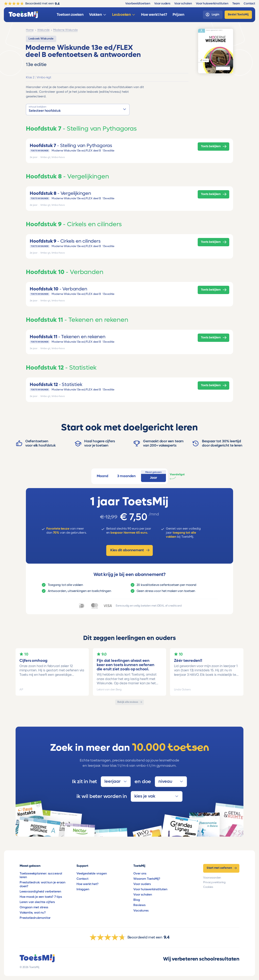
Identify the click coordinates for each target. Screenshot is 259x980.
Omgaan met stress (34, 907)
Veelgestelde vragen (92, 873)
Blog (137, 900)
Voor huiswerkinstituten (150, 889)
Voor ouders (142, 884)
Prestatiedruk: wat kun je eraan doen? (42, 884)
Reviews (139, 905)
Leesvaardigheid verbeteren (40, 891)
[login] (213, 15)
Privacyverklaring (214, 882)
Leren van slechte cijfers (37, 902)
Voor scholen (143, 895)
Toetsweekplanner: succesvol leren (41, 875)
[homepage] (23, 15)
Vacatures (141, 911)
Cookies (208, 887)
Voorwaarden (212, 878)
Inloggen (83, 889)
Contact (82, 879)
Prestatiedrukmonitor (35, 918)
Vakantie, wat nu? (33, 913)
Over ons (140, 873)
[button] (78, 110)
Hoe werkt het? (87, 884)
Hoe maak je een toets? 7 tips (41, 897)
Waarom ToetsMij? (147, 879)
